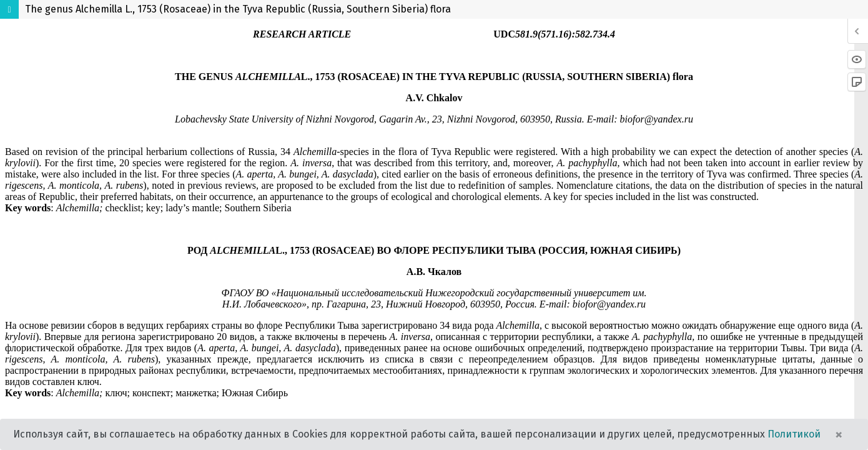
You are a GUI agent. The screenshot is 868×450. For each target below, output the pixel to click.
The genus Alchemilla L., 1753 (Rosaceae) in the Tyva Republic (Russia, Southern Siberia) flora (238, 9)
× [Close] (839, 434)
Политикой (794, 434)
